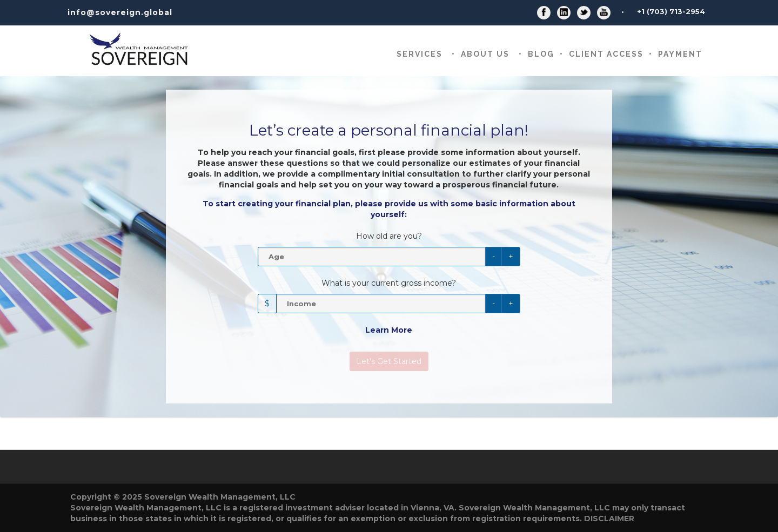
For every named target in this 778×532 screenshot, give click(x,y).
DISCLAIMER (609, 518)
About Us (485, 54)
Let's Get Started (389, 361)
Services (420, 54)
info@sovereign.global (120, 12)
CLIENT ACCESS (606, 54)
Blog (541, 54)
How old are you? (389, 236)
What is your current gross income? (389, 283)
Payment (680, 54)
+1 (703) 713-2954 (671, 11)
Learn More (389, 330)
